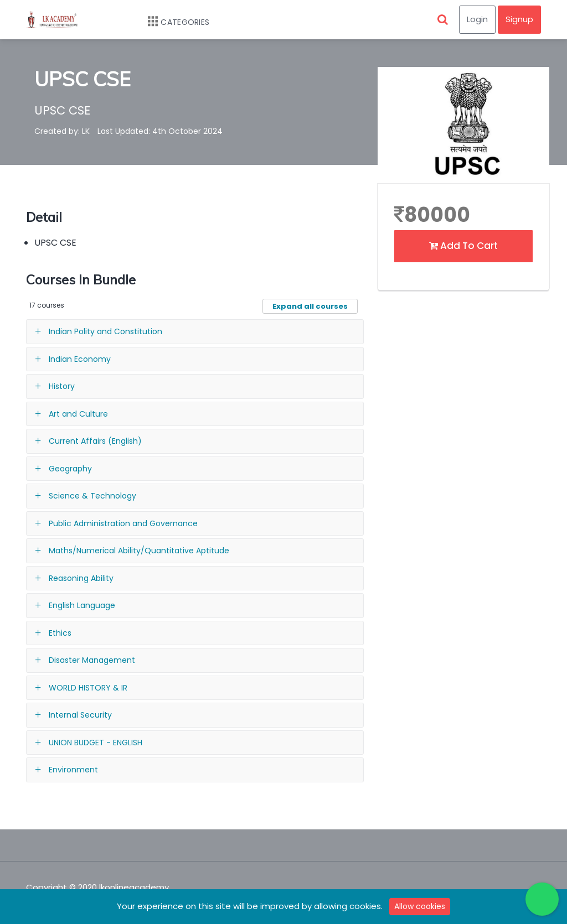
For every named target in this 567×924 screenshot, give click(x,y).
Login (477, 19)
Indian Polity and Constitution (105, 331)
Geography (70, 469)
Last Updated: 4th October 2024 (160, 131)
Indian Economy (80, 359)
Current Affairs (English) (95, 441)
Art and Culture (78, 414)
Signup (519, 19)
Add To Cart (463, 246)
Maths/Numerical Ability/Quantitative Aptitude (139, 551)
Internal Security (80, 715)
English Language (82, 605)
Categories (173, 22)
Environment (73, 770)
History (62, 386)
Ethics (60, 633)
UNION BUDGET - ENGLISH (96, 743)
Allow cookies (420, 906)
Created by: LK (62, 131)
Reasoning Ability (81, 578)
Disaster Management (92, 660)
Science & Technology (92, 496)
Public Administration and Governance (123, 523)
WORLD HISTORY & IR (88, 688)
